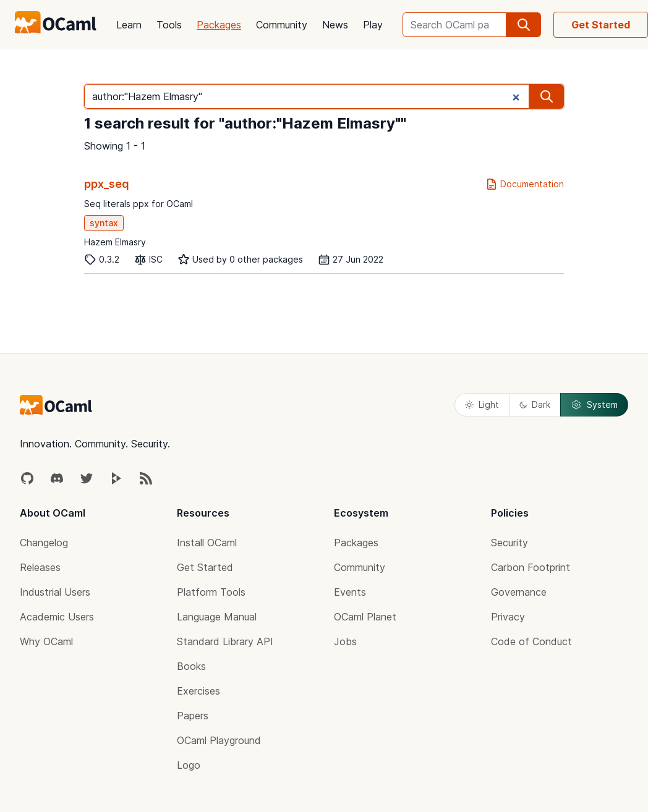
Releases (40, 567)
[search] (524, 25)
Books (191, 666)
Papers (193, 716)
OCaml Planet (365, 617)
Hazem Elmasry (115, 242)
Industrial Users (55, 592)
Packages (219, 25)
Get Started (601, 25)
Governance (519, 592)
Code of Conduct (531, 641)
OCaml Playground (219, 740)
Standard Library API (225, 641)
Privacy (508, 617)
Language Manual (217, 617)
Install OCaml (207, 543)
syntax (104, 223)
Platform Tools (211, 592)
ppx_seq (107, 184)
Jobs (345, 641)
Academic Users (57, 617)
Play (373, 25)
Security (509, 543)
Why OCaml (46, 641)
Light (482, 404)
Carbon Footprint (531, 567)
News (335, 25)
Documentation (525, 184)
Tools (169, 25)
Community (282, 25)
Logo (189, 765)
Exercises (198, 691)
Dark (535, 404)
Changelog (44, 543)
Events (350, 592)
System (594, 405)
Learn (129, 25)
